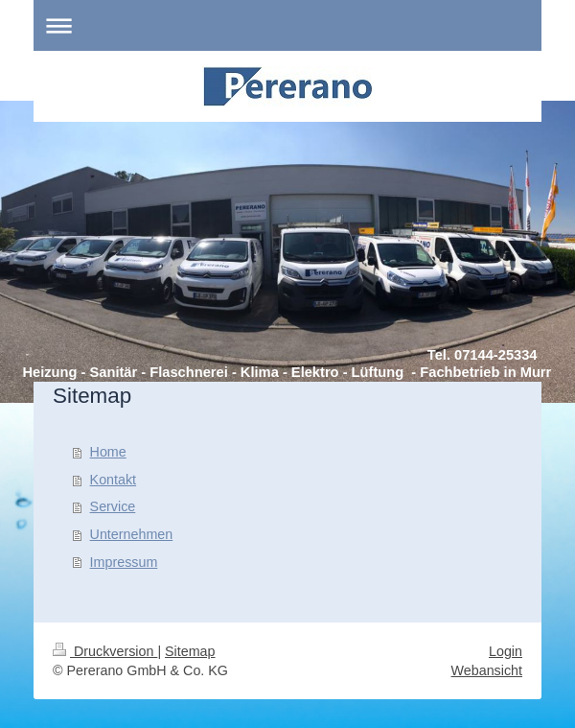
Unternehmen (132, 534)
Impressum (124, 562)
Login (506, 651)
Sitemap (190, 651)
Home (108, 452)
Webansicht (487, 670)
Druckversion (105, 651)
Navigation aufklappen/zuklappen (287, 25)
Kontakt (113, 480)
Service (113, 506)
